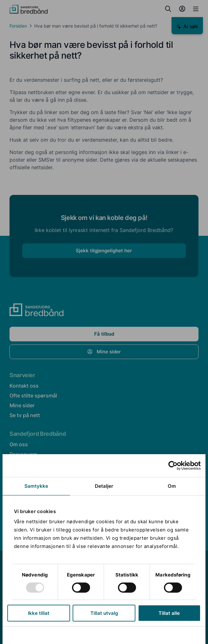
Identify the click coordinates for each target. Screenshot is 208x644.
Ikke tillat (39, 613)
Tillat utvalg (104, 613)
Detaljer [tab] (104, 486)
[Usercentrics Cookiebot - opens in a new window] (173, 466)
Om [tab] (172, 486)
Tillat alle (169, 613)
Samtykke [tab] (36, 486)
